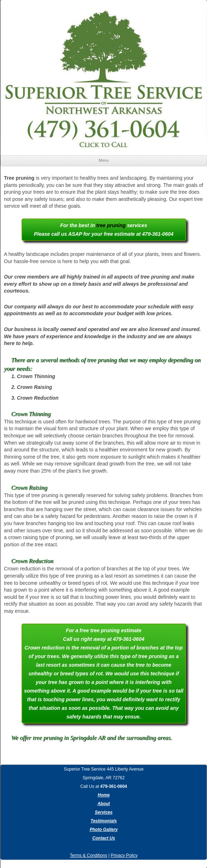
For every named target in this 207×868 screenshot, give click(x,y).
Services (104, 812)
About (104, 804)
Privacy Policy (124, 855)
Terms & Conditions (88, 855)
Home (104, 795)
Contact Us (104, 838)
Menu (104, 160)
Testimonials (104, 821)
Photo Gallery (103, 830)
